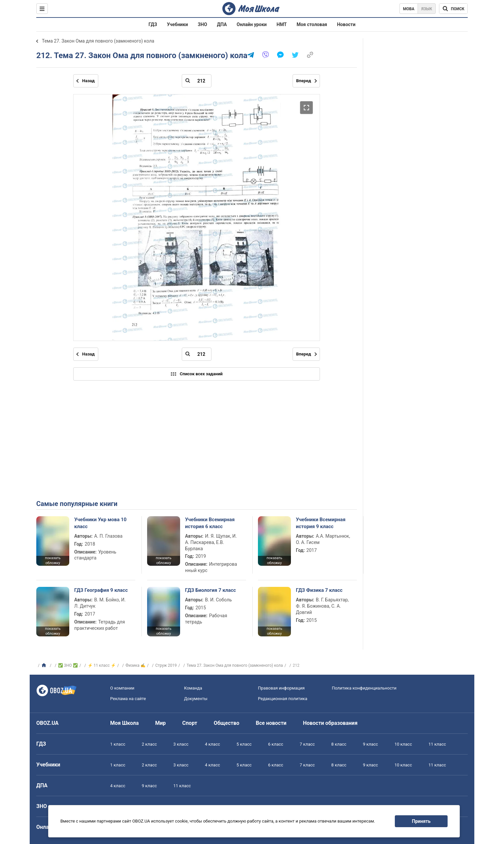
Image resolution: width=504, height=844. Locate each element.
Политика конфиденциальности (364, 688)
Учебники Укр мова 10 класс (100, 523)
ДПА (222, 24)
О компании (122, 688)
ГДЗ (153, 24)
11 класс (437, 744)
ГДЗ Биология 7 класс (210, 590)
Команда (193, 688)
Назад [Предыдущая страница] (88, 81)
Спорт (190, 723)
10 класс (403, 744)
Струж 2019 (166, 665)
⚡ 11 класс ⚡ (102, 665)
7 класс (307, 744)
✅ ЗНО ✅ (68, 665)
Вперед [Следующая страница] (304, 81)
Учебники (177, 24)
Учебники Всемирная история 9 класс (321, 523)
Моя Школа (125, 723)
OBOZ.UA (47, 723)
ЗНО (203, 24)
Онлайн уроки (252, 24)
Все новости (271, 723)
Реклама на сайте (128, 699)
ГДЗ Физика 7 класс (319, 590)
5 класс (244, 744)
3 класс (181, 744)
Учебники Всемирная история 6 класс (210, 523)
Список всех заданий (197, 374)
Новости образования (330, 723)
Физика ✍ (136, 665)
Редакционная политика (283, 699)
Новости (346, 24)
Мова (409, 9)
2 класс (149, 744)
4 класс (212, 744)
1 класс (118, 744)
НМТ (282, 24)
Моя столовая (312, 24)
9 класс (370, 744)
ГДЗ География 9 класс (101, 590)
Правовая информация (281, 688)
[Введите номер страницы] (197, 81)
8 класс (339, 744)
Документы (196, 699)
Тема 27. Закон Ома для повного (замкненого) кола (98, 41)
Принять (421, 821)
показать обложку (53, 560)
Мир (161, 723)
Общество (227, 723)
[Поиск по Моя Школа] (453, 9)
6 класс (276, 744)
